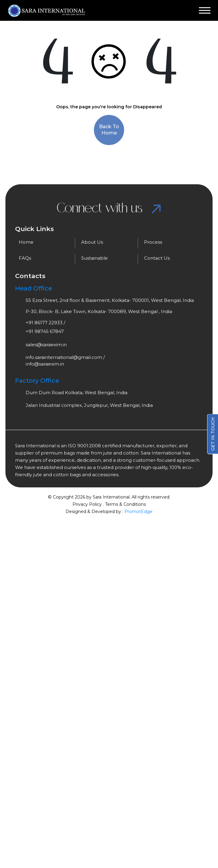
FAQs (25, 258)
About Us (92, 242)
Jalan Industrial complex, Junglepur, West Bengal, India (89, 405)
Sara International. (111, 497)
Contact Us (157, 258)
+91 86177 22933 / (45, 323)
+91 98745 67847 (45, 331)
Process (153, 242)
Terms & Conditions (125, 504)
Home (26, 242)
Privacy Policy (87, 504)
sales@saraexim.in (46, 345)
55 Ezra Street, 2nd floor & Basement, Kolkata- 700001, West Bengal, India (110, 300)
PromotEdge (138, 512)
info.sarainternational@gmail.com (64, 357)
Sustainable (95, 258)
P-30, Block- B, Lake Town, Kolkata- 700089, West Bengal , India (99, 311)
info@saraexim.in (45, 364)
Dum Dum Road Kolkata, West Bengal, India (77, 393)
